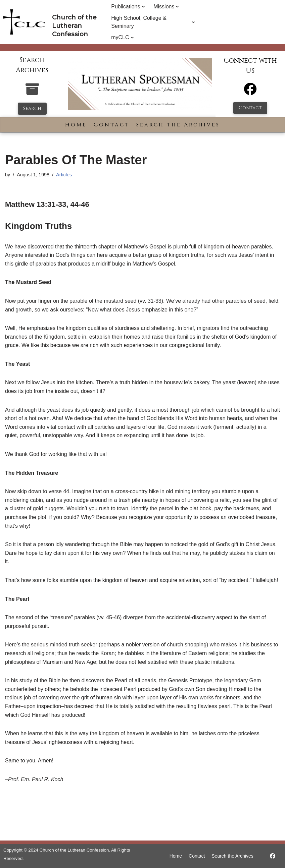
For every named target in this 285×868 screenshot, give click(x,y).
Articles (64, 175)
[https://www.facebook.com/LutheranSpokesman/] (273, 856)
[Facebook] (250, 92)
